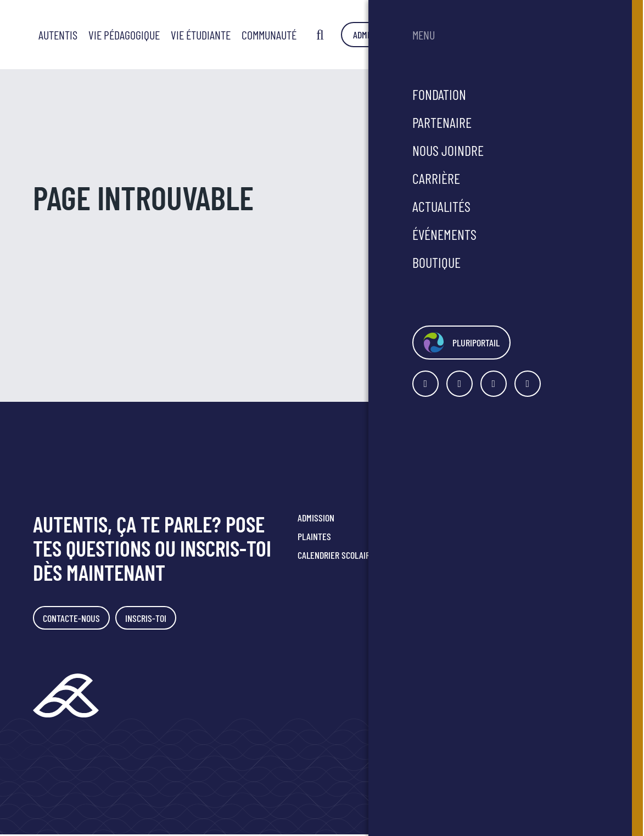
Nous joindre (422, 536)
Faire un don (421, 555)
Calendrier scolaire (336, 555)
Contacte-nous (74, 619)
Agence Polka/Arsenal (579, 722)
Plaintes (314, 536)
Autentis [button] (226, 35)
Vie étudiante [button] (369, 35)
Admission (553, 35)
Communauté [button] (438, 35)
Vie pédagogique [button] (293, 35)
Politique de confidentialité (538, 605)
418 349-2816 (520, 565)
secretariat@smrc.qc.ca (546, 577)
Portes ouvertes (430, 518)
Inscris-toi (152, 619)
